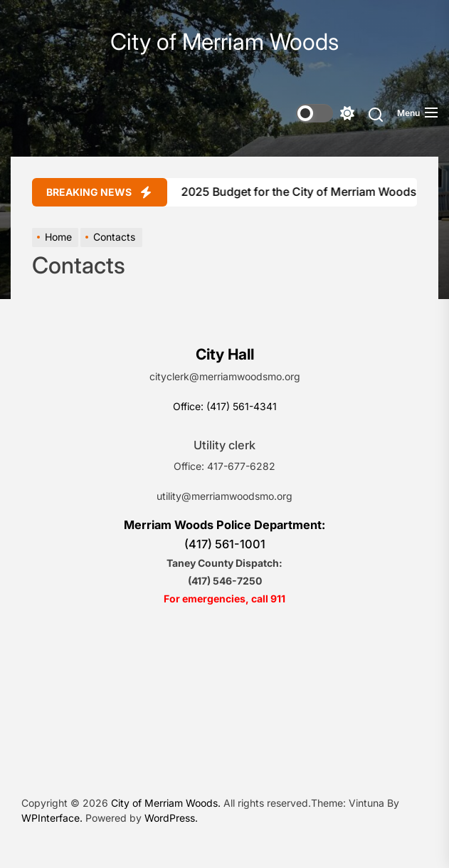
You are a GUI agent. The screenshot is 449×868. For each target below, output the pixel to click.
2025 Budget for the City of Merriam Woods (291, 192)
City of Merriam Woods (224, 42)
